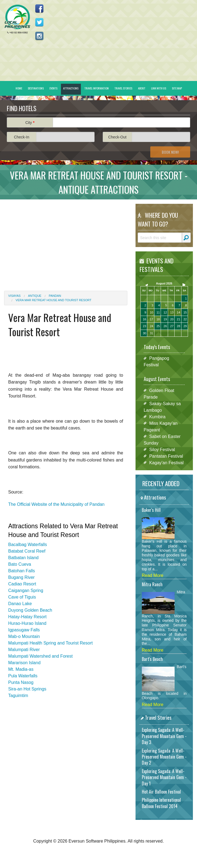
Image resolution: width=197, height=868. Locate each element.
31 (151, 333)
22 (185, 319)
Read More (153, 575)
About (142, 88)
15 (185, 312)
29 (185, 326)
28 (178, 326)
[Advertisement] (66, 242)
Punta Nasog (21, 682)
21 (178, 319)
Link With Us (159, 88)
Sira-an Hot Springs (27, 689)
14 (178, 312)
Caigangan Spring (26, 590)
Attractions (71, 88)
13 (172, 312)
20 (172, 319)
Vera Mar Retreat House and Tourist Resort (54, 300)
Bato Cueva (20, 564)
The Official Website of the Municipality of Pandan (57, 504)
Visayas (14, 296)
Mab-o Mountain (24, 636)
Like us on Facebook (39, 8)
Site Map (177, 88)
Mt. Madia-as (21, 669)
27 (172, 326)
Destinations (36, 88)
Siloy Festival (162, 449)
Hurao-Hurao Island (27, 623)
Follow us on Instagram (39, 36)
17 (151, 319)
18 (158, 319)
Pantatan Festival (166, 456)
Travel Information (97, 88)
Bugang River (21, 577)
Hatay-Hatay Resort (27, 617)
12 (165, 312)
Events (53, 88)
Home (19, 88)
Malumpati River (24, 650)
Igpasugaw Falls (24, 630)
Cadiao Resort (22, 584)
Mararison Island (24, 663)
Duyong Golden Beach (30, 610)
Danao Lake (20, 604)
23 (145, 326)
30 (145, 333)
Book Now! (170, 152)
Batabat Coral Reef (27, 551)
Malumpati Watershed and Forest (40, 656)
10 (151, 312)
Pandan (55, 296)
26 (165, 326)
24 (151, 326)
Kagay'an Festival (166, 462)
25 (158, 326)
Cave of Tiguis (22, 597)
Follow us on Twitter (39, 22)
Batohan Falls (22, 571)
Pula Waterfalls (23, 676)
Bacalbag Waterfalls (28, 545)
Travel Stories (123, 88)
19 (165, 319)
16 (145, 319)
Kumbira (157, 416)
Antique (35, 296)
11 (158, 312)
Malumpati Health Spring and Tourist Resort (50, 643)
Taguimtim (18, 696)
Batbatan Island (23, 558)
